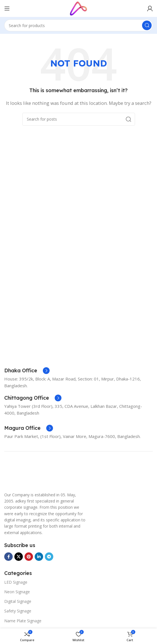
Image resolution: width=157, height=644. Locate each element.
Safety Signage (18, 611)
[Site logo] (78, 8)
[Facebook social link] (8, 557)
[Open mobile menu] (7, 8)
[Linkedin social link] (39, 557)
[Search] (78, 25)
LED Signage (16, 582)
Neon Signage (17, 592)
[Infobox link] (27, 371)
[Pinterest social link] (29, 557)
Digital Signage (18, 601)
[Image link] (18, 474)
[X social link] (19, 557)
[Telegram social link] (49, 557)
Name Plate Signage (23, 621)
